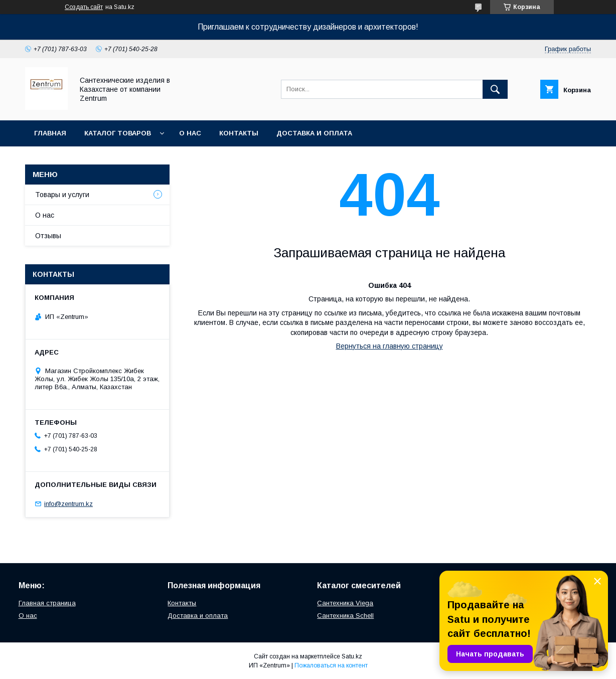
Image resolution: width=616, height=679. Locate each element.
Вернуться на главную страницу (390, 346)
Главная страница (47, 603)
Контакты (239, 133)
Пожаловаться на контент (331, 665)
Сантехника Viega (345, 603)
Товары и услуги (62, 195)
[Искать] (495, 89)
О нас (190, 133)
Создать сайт (84, 7)
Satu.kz (352, 656)
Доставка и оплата (314, 133)
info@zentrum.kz (68, 504)
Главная (50, 133)
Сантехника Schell (345, 616)
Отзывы (48, 236)
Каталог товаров (118, 133)
